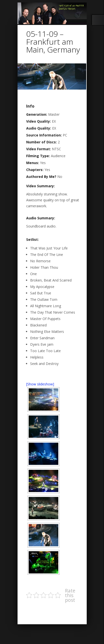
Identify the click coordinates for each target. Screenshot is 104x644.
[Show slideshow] (40, 384)
